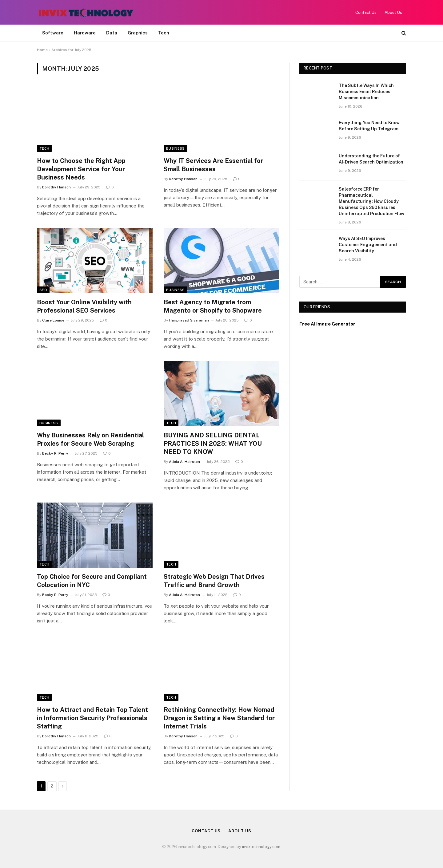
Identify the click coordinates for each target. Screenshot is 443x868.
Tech (164, 33)
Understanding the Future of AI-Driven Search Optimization (371, 159)
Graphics (138, 33)
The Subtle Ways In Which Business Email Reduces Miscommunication (366, 92)
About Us (393, 12)
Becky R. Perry (55, 453)
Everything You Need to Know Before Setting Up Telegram (369, 126)
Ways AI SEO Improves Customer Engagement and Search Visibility (368, 245)
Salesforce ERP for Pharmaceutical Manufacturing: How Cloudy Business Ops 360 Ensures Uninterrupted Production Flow (371, 201)
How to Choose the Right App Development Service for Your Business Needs (81, 169)
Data (112, 33)
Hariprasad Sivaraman (189, 320)
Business (176, 148)
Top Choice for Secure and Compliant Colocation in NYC (92, 581)
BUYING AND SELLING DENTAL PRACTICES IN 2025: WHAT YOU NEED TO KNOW (213, 444)
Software (53, 33)
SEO (43, 290)
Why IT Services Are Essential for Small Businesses (213, 165)
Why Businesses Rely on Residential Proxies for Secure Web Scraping (90, 439)
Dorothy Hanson (56, 187)
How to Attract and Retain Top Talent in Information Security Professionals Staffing (92, 718)
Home (42, 50)
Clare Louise (53, 320)
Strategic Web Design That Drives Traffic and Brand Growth (214, 581)
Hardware (85, 33)
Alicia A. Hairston (184, 462)
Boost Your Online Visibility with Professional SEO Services (84, 306)
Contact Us (366, 12)
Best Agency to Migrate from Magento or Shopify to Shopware (213, 306)
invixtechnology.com (261, 847)
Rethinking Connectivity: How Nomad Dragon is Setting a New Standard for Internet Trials (219, 718)
